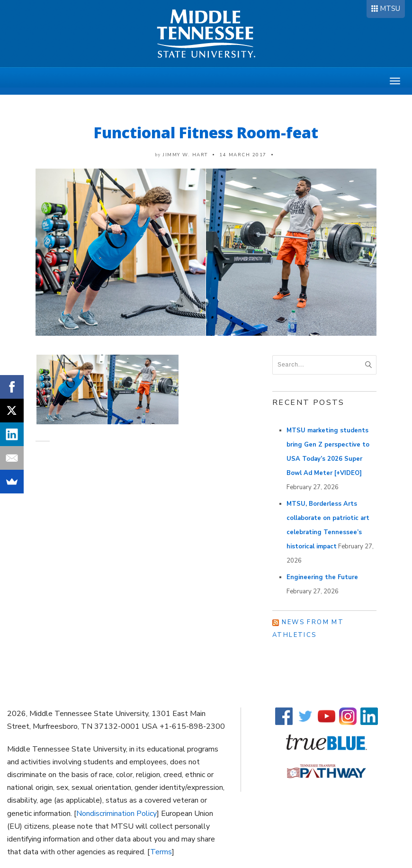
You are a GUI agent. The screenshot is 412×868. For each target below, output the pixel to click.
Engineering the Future (322, 577)
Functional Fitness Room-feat (206, 132)
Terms (161, 852)
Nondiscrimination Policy (116, 814)
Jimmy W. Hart (185, 155)
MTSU (390, 9)
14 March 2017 (243, 155)
